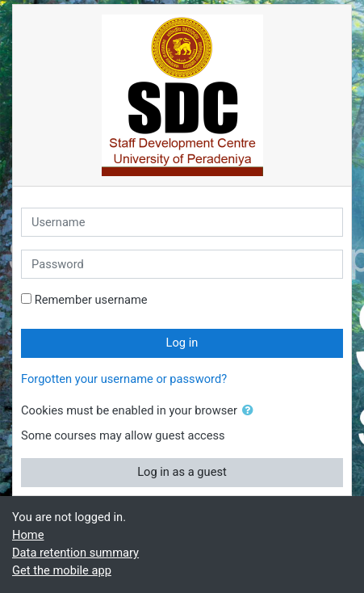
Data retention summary (75, 553)
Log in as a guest (182, 472)
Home (28, 535)
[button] (251, 411)
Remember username (91, 300)
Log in (182, 343)
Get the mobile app (62, 570)
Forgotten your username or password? (124, 379)
